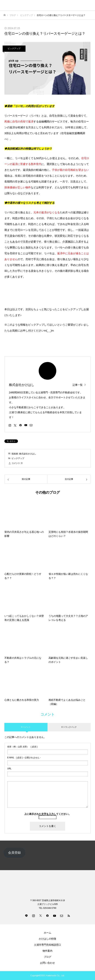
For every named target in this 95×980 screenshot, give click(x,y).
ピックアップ (14, 49)
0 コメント (26, 727)
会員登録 (14, 853)
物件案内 (47, 951)
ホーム (47, 933)
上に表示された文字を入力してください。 (47, 814)
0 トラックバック (69, 727)
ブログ (47, 957)
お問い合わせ (47, 963)
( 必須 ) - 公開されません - (24, 758)
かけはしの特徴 (47, 939)
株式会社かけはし (22, 385)
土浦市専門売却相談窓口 (47, 945)
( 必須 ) (22, 747)
